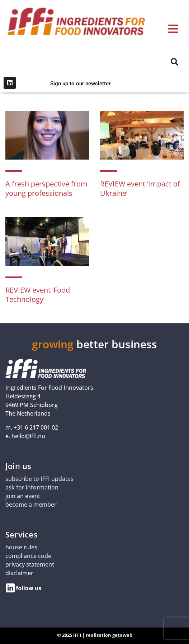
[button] (173, 29)
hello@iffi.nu (28, 436)
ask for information (32, 487)
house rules (21, 547)
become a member (31, 505)
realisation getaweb (109, 635)
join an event (23, 496)
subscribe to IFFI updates (39, 479)
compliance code (28, 556)
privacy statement (30, 564)
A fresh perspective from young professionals (46, 188)
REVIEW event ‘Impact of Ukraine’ (140, 188)
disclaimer (19, 573)
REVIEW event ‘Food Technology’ (38, 295)
